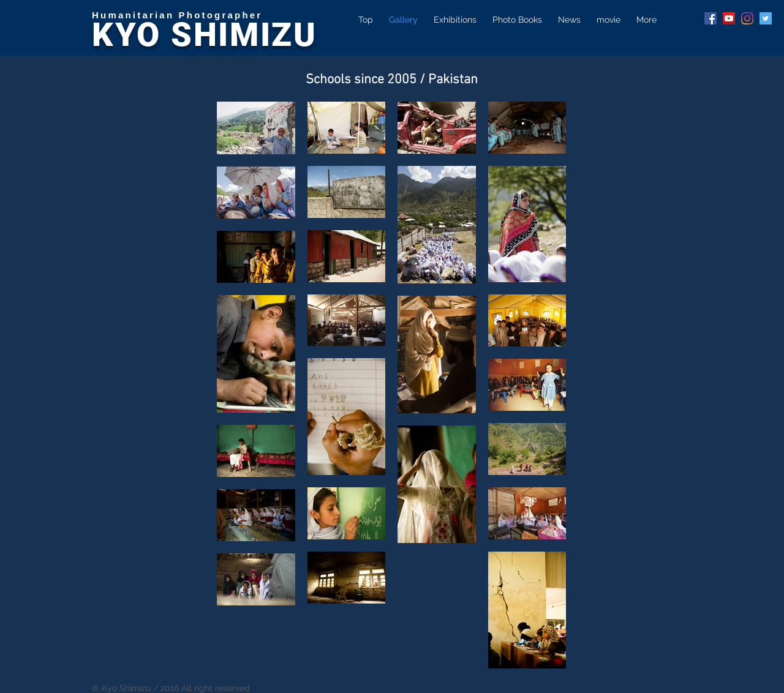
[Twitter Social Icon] (766, 18)
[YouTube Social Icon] (729, 18)
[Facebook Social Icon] (710, 18)
